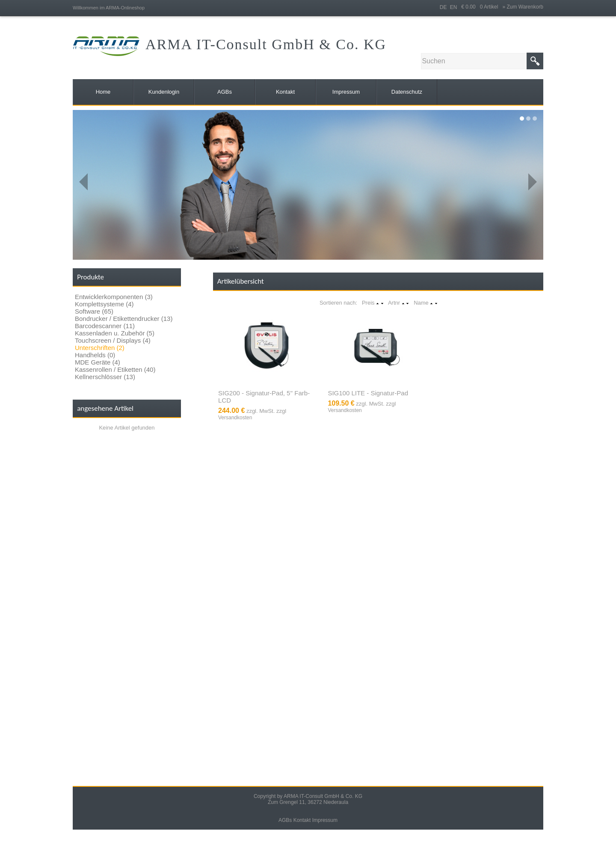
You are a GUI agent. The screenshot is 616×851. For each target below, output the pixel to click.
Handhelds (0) (95, 355)
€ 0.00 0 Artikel (482, 7)
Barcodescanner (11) (105, 326)
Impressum (325, 820)
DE (443, 7)
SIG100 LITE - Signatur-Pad (368, 393)
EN (454, 7)
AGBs (285, 820)
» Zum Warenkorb (523, 7)
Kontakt (302, 820)
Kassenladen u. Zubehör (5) (115, 333)
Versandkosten (235, 418)
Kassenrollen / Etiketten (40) (115, 369)
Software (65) (94, 311)
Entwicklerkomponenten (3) (114, 297)
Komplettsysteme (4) (104, 304)
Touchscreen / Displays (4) (113, 340)
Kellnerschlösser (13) (105, 377)
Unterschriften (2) (100, 348)
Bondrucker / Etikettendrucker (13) (124, 319)
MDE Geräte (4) (98, 362)
